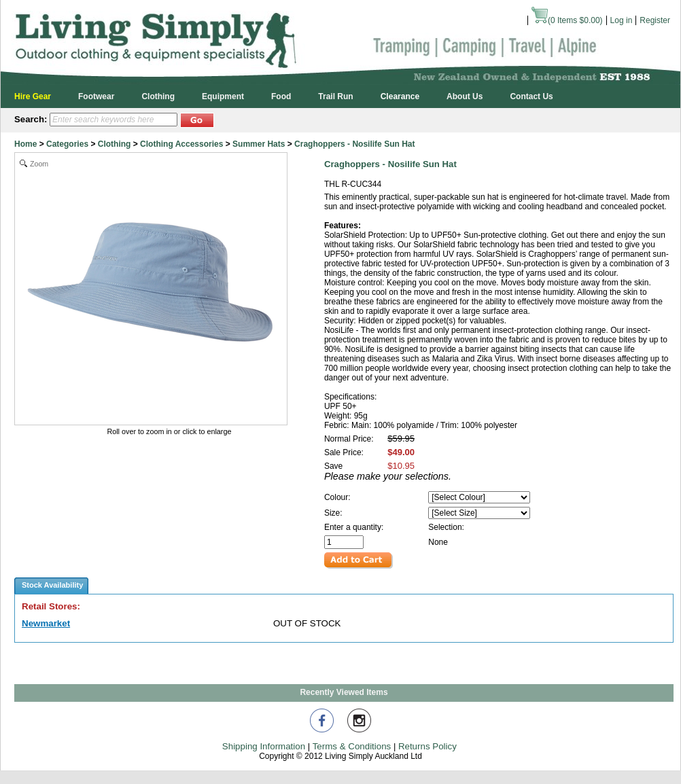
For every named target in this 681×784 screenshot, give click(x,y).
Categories (67, 144)
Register (655, 20)
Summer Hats (259, 144)
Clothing (158, 96)
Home (25, 144)
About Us (465, 96)
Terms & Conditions (352, 746)
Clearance (400, 96)
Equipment (223, 96)
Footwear (96, 96)
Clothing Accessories (181, 144)
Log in (622, 20)
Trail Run (335, 96)
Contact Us (531, 96)
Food (281, 96)
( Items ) (567, 20)
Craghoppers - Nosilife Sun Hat (354, 144)
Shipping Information (264, 746)
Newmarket (46, 623)
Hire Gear (33, 96)
